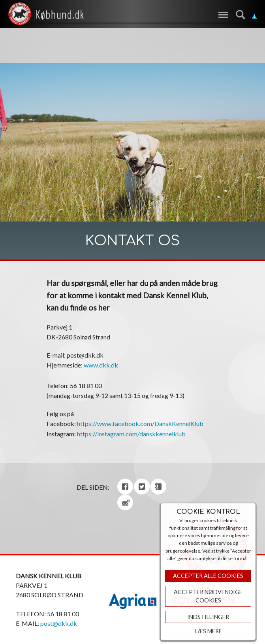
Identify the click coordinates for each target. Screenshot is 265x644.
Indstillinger (208, 617)
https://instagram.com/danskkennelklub (131, 434)
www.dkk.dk (101, 365)
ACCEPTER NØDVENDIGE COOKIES (208, 596)
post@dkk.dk (59, 623)
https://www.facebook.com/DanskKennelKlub (140, 423)
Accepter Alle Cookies (208, 576)
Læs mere (208, 631)
